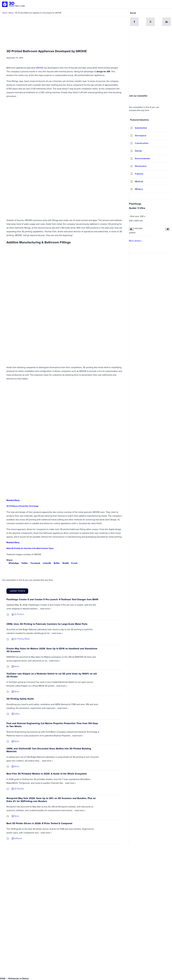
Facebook (34, 563)
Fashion (139, 174)
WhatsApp (13, 563)
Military (139, 189)
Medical (139, 181)
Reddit (64, 563)
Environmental (143, 158)
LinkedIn (46, 563)
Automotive (141, 128)
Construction (142, 143)
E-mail (73, 563)
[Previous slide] (131, 229)
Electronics (141, 166)
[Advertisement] (150, 73)
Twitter (24, 563)
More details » (136, 241)
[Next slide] (168, 229)
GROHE (40, 68)
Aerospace (141, 136)
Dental (138, 151)
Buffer (56, 563)
